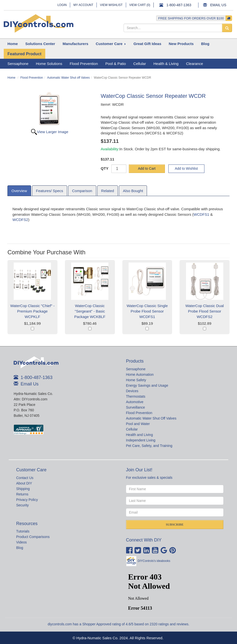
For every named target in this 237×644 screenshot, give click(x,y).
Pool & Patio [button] (116, 64)
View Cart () (140, 5)
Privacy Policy (27, 500)
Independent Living (141, 440)
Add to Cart (147, 168)
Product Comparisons (33, 537)
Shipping (23, 489)
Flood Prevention (32, 78)
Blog (20, 548)
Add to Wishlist (186, 168)
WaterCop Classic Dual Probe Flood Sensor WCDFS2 (205, 311)
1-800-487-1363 (179, 5)
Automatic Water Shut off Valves (68, 78)
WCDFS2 (20, 220)
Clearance (194, 64)
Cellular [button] (140, 64)
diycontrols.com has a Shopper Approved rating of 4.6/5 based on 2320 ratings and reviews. (119, 624)
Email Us (218, 5)
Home (11, 78)
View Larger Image (53, 132)
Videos (22, 542)
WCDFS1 (201, 214)
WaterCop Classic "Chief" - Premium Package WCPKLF (32, 311)
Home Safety (136, 380)
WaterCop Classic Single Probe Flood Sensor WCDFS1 (147, 311)
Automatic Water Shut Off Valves (151, 418)
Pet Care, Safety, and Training (149, 446)
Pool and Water (138, 424)
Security (23, 505)
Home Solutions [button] (49, 64)
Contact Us (25, 478)
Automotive (135, 402)
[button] (40, 44)
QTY (105, 168)
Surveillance (136, 407)
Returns (22, 494)
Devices (132, 391)
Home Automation (140, 375)
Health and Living (140, 435)
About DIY (24, 483)
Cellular (132, 429)
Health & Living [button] (166, 64)
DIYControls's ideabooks (154, 561)
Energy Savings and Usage (147, 385)
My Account (83, 5)
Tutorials (23, 531)
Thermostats (136, 396)
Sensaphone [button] (18, 64)
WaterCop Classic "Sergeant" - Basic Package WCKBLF (90, 311)
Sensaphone (136, 369)
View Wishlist (111, 5)
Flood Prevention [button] (84, 64)
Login (62, 5)
